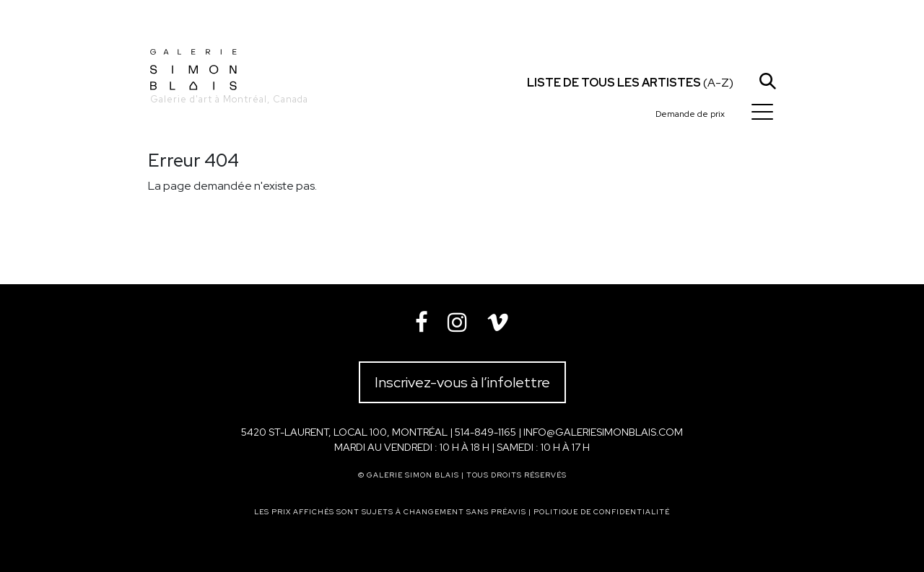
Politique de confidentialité (602, 512)
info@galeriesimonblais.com (603, 432)
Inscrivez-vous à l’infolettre (462, 382)
